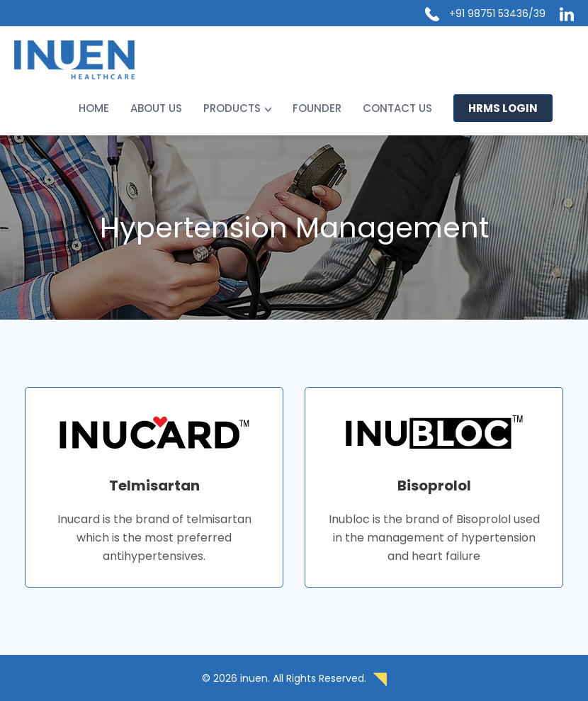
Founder (317, 108)
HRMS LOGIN (503, 108)
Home (94, 108)
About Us (156, 108)
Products (232, 108)
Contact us (397, 108)
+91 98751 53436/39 (497, 13)
